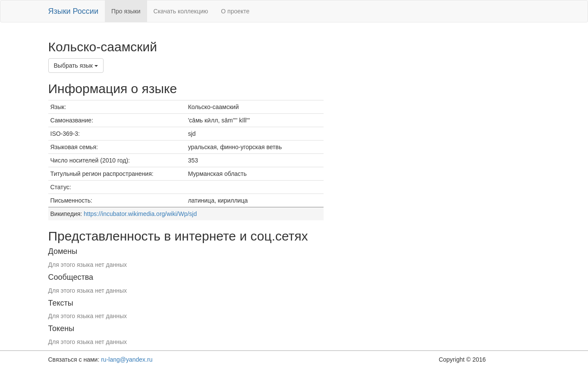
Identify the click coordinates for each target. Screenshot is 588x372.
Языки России (73, 11)
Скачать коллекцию (181, 11)
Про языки (126, 11)
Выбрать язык (76, 66)
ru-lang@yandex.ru (127, 359)
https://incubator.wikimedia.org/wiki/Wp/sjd (140, 214)
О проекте (235, 11)
